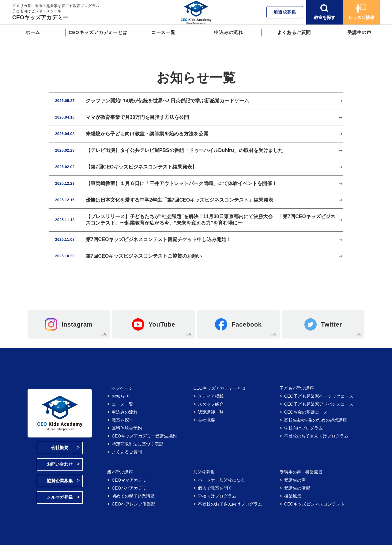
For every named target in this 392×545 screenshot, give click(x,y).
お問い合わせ (60, 464)
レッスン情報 (361, 12)
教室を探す (325, 12)
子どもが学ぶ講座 (297, 388)
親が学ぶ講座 (120, 472)
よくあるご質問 (294, 32)
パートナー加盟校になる (221, 480)
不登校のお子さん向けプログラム (316, 436)
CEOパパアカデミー (131, 488)
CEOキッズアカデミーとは (98, 32)
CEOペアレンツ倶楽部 (134, 504)
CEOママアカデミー (131, 480)
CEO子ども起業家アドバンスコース (319, 404)
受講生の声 (359, 32)
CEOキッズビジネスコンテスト (315, 504)
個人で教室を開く (215, 488)
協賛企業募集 (60, 481)
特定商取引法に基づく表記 (138, 444)
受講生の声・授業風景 (301, 472)
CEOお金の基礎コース (306, 412)
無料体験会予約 (127, 428)
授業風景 (293, 496)
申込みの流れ (229, 32)
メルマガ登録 (60, 497)
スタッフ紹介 (211, 404)
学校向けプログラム (303, 428)
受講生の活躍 (297, 488)
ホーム (33, 32)
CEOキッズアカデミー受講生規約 (144, 436)
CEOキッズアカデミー (40, 17)
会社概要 (60, 448)
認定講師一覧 (211, 412)
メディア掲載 (211, 396)
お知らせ (120, 396)
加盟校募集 (285, 12)
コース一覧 (163, 32)
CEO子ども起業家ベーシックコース (319, 396)
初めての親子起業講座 (133, 496)
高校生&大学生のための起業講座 (316, 420)
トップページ (120, 388)
